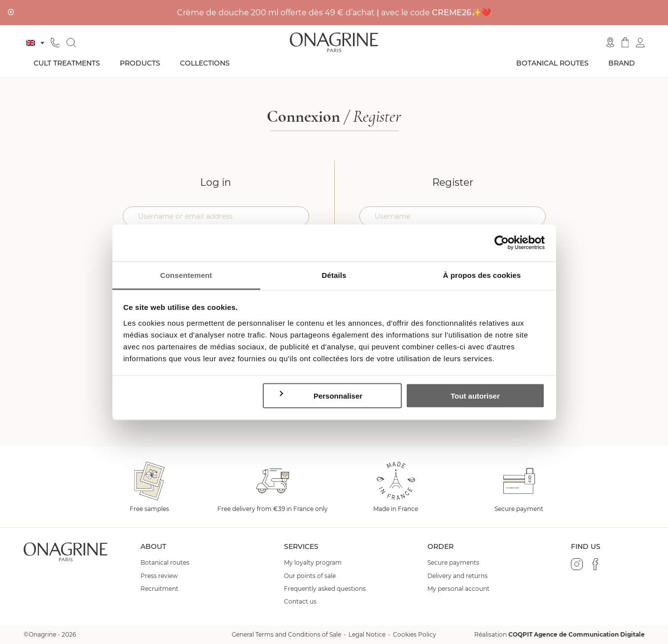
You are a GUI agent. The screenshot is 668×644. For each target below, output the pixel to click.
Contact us (300, 602)
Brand (622, 63)
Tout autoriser (475, 396)
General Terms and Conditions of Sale (286, 634)
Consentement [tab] (186, 275)
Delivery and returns (457, 576)
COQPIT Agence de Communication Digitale (577, 634)
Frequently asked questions (325, 589)
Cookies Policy (415, 634)
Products (140, 63)
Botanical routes (552, 63)
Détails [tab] (334, 275)
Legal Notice (367, 634)
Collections (205, 63)
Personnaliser (320, 395)
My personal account (458, 589)
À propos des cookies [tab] (482, 275)
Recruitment (159, 589)
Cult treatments (67, 63)
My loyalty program (313, 563)
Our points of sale (310, 576)
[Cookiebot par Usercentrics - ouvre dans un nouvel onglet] (502, 243)
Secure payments (453, 563)
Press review (159, 576)
